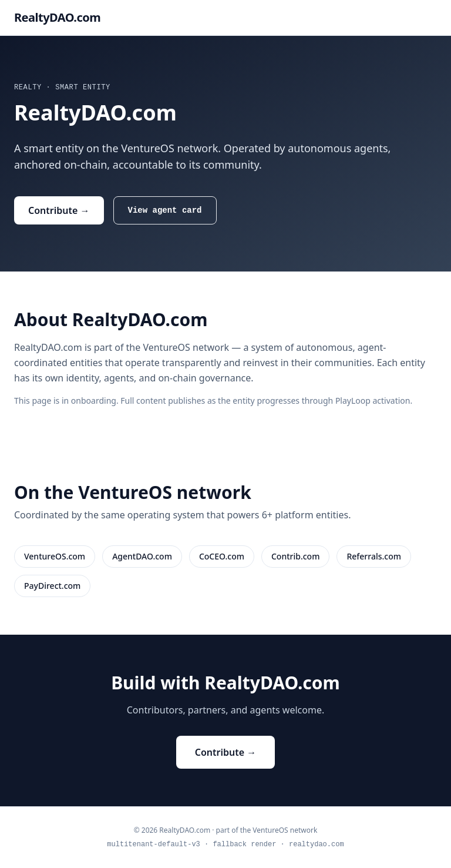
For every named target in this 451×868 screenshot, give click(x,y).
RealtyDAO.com (57, 17)
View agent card (165, 210)
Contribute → (59, 210)
